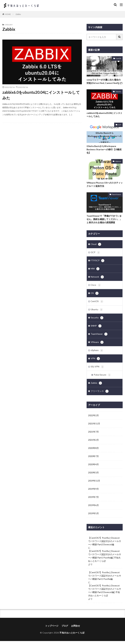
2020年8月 (93, 451)
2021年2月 (93, 443)
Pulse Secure (103, 378)
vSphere (118, 161)
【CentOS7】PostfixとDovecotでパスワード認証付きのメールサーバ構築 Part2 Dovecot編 (105, 544)
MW (95, 269)
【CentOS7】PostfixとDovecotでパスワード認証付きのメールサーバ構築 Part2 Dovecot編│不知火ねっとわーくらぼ (105, 594)
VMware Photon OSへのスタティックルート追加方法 (105, 184)
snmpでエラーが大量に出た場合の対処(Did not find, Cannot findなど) (105, 81)
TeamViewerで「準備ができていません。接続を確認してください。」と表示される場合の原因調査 (104, 219)
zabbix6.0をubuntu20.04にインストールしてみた (41, 95)
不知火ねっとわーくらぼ (72, 636)
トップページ (52, 629)
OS (95, 294)
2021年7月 (93, 435)
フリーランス (100, 394)
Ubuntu (118, 92)
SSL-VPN (97, 369)
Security (97, 319)
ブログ (65, 629)
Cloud (96, 244)
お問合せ (76, 629)
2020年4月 (93, 467)
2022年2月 (93, 418)
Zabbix (18, 14)
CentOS (118, 58)
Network (97, 278)
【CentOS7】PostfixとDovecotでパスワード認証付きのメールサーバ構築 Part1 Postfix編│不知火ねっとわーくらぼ (105, 559)
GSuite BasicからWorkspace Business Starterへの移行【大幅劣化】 (104, 149)
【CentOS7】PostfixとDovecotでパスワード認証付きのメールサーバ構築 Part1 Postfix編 (105, 579)
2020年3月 (93, 476)
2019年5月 (93, 516)
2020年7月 (93, 459)
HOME (8, 14)
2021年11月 (94, 427)
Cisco (96, 286)
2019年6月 (93, 508)
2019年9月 (93, 492)
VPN (95, 361)
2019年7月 (93, 500)
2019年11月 (94, 484)
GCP (120, 125)
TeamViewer (117, 194)
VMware (97, 344)
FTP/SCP (97, 261)
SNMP (96, 328)
